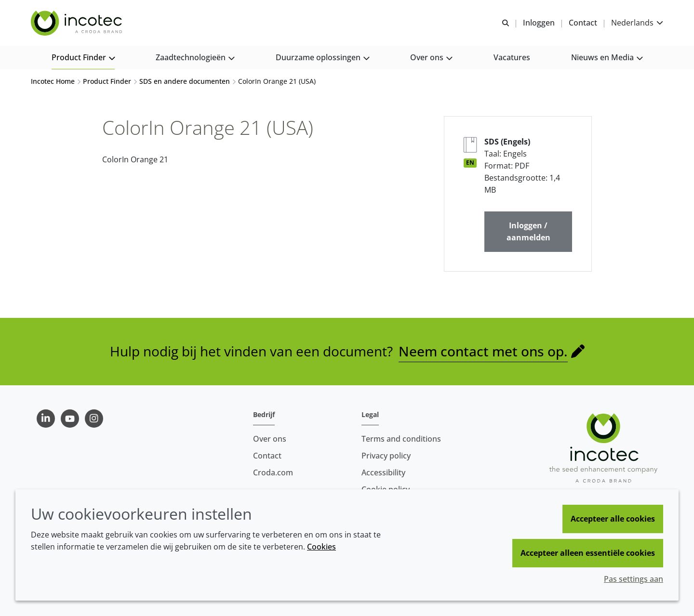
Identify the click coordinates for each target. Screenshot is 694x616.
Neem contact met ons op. (483, 352)
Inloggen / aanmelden (528, 232)
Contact (267, 456)
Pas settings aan (634, 579)
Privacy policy (386, 456)
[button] (83, 58)
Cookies (321, 547)
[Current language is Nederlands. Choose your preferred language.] (637, 23)
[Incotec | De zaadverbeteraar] (78, 23)
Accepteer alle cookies (613, 519)
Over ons (270, 439)
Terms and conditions (401, 439)
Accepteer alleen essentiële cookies (588, 553)
